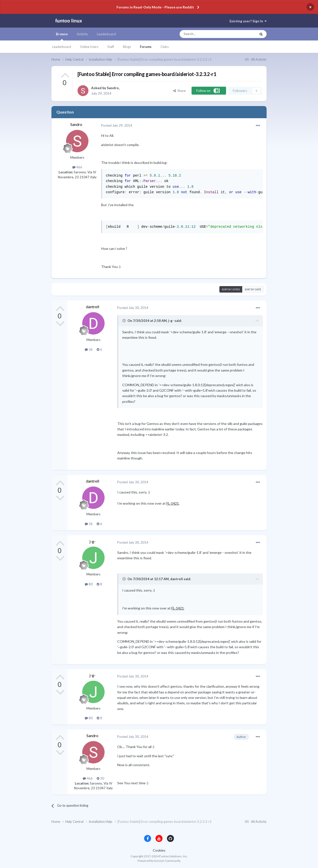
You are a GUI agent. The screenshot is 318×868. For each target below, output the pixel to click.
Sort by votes (231, 289)
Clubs (165, 47)
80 (89, 584)
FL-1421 (173, 503)
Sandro (113, 88)
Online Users (89, 47)
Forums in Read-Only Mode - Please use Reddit (155, 7)
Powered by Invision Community (159, 861)
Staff (111, 47)
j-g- (93, 541)
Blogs (127, 47)
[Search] (208, 34)
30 (100, 778)
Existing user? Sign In (248, 21)
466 (77, 167)
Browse (62, 36)
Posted (117, 125)
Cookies (159, 850)
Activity (82, 34)
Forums (146, 47)
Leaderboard (62, 47)
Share (179, 91)
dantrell (93, 307)
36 (89, 349)
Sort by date (253, 289)
